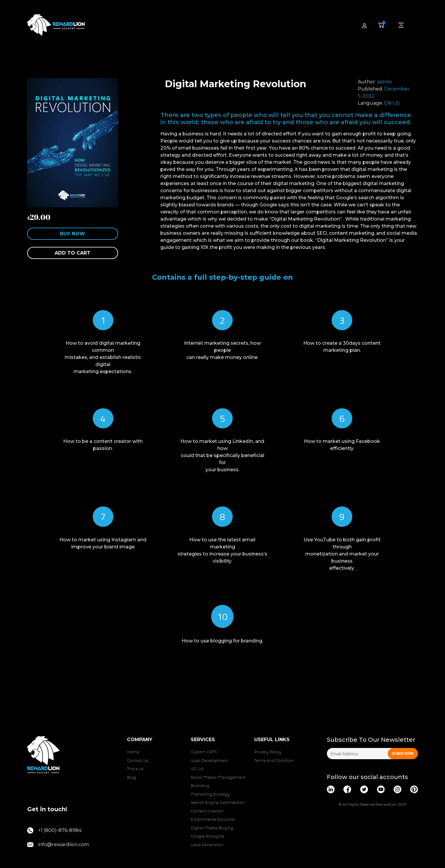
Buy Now (72, 234)
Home (133, 752)
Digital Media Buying (212, 828)
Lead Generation (207, 845)
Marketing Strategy (210, 795)
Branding (200, 786)
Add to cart (72, 253)
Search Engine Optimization (218, 803)
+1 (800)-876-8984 (54, 830)
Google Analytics (207, 837)
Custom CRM (204, 752)
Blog (132, 778)
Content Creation (207, 811)
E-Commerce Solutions (213, 820)
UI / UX (197, 769)
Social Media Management (218, 778)
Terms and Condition (274, 761)
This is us (135, 769)
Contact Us (137, 761)
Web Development (210, 761)
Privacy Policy (268, 752)
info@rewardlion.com (58, 845)
